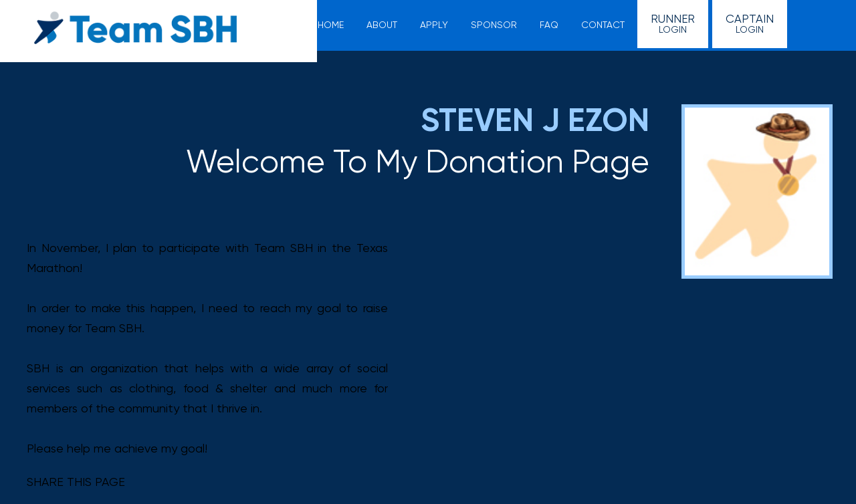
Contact (603, 25)
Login (673, 23)
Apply (434, 25)
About (382, 25)
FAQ (549, 25)
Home (331, 25)
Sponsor (494, 25)
